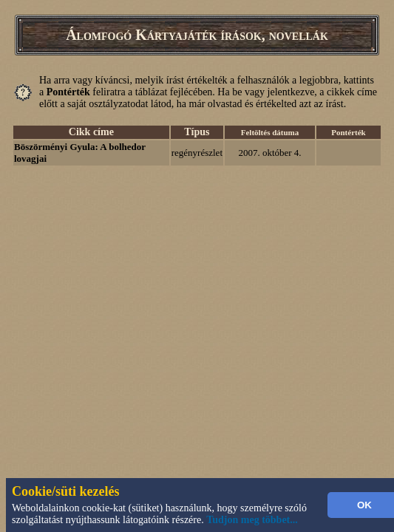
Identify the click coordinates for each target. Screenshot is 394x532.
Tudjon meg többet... (252, 520)
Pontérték (348, 132)
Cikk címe (91, 132)
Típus (197, 132)
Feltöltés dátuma (270, 132)
